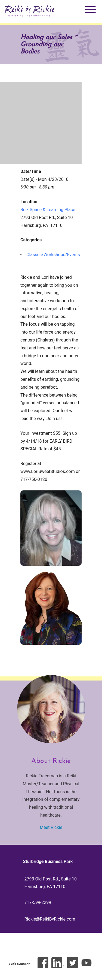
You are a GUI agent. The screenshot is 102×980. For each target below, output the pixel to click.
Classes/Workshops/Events (53, 255)
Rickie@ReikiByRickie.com (50, 919)
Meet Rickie (51, 827)
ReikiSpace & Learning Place (48, 210)
